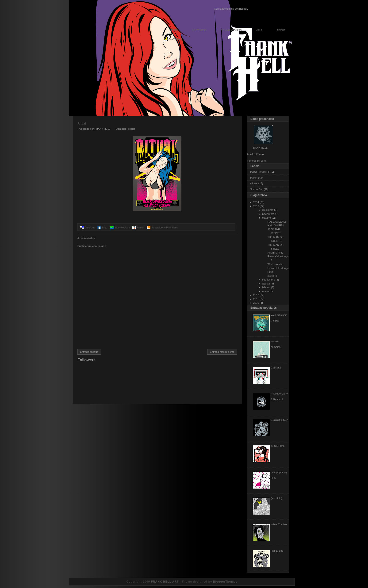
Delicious (90, 228)
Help (259, 30)
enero (265, 291)
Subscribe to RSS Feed (165, 228)
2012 (256, 295)
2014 (256, 202)
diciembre (268, 210)
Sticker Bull (257, 189)
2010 (256, 303)
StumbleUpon (122, 228)
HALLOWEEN (275, 225)
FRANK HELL (260, 148)
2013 (256, 206)
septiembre (268, 280)
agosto (266, 284)
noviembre (268, 214)
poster (132, 129)
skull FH (272, 276)
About (281, 30)
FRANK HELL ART (165, 582)
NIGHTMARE (275, 253)
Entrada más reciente (222, 352)
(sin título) (276, 498)
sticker (254, 183)
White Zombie (275, 264)
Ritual (82, 123)
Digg (105, 228)
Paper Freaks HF (260, 172)
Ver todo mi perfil (257, 161)
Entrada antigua (89, 352)
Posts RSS (199, 30)
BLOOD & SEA (280, 420)
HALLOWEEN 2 (276, 222)
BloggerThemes (225, 582)
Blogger (243, 9)
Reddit (140, 228)
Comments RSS (231, 30)
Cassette (276, 368)
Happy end (277, 551)
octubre (266, 218)
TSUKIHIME (278, 446)
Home (174, 30)
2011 (256, 299)
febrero (266, 287)
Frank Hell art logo (278, 268)
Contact (176, 39)
